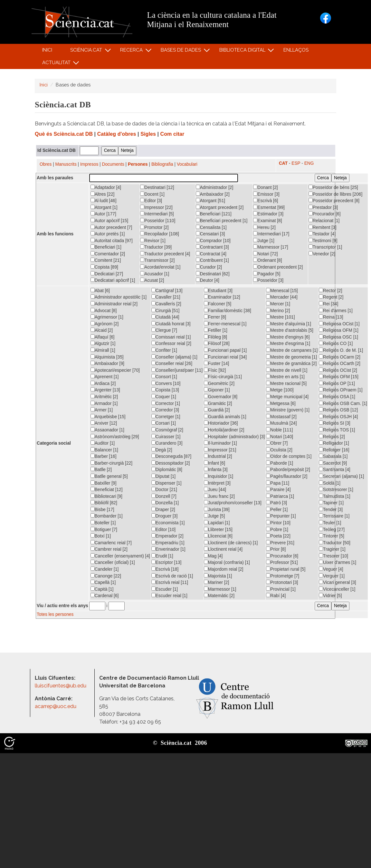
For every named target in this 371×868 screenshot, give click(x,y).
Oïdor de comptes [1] (289, 456)
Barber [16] (104, 456)
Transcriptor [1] (325, 247)
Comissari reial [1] (171, 337)
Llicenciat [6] (218, 536)
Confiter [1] (164, 350)
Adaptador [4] (106, 187)
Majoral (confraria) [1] (227, 562)
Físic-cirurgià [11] (223, 377)
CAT (283, 163)
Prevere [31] (280, 543)
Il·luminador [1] (220, 443)
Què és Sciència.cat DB (64, 134)
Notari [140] (280, 437)
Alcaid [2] (102, 330)
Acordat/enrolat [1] (160, 267)
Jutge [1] (264, 241)
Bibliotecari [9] (106, 496)
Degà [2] (162, 450)
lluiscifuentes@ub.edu (61, 686)
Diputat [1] (163, 476)
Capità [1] (102, 589)
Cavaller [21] (166, 297)
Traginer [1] (332, 549)
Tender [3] (331, 509)
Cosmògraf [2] (167, 430)
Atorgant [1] (104, 207)
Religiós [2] (332, 437)
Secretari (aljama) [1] (341, 476)
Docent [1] (152, 194)
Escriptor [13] (166, 562)
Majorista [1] (218, 576)
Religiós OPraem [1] (341, 390)
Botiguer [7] (104, 529)
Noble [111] (279, 430)
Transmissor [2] (157, 260)
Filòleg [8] (215, 337)
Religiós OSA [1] (337, 397)
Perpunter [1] (281, 516)
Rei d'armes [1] (336, 311)
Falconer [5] (218, 304)
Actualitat (57, 64)
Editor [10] (163, 529)
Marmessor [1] (220, 589)
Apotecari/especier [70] (115, 370)
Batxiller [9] (104, 483)
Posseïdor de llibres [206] (336, 194)
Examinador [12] (222, 297)
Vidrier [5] (330, 596)
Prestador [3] (323, 207)
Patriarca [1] (280, 496)
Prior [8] (276, 549)
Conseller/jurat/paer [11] (177, 370)
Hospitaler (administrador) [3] (234, 437)
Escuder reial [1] (169, 596)
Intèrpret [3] (217, 483)
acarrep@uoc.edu (56, 706)
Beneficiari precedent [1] (222, 221)
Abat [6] (100, 291)
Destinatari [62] (213, 274)
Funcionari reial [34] (225, 357)
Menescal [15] (282, 291)
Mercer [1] (278, 304)
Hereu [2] (264, 227)
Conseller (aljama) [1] (174, 357)
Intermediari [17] (271, 234)
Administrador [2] (215, 187)
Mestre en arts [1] (285, 377)
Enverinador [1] (168, 549)
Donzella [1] (165, 503)
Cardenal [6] (105, 596)
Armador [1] (104, 403)
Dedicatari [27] (107, 274)
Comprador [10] (213, 241)
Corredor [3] (165, 410)
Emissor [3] (266, 194)
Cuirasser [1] (166, 437)
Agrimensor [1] (107, 317)
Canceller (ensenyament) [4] (120, 556)
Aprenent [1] (105, 377)
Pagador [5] (267, 274)
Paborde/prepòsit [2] (288, 469)
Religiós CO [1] (336, 343)
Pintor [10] (278, 523)
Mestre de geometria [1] (291, 357)
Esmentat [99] (269, 207)
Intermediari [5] (157, 214)
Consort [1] (164, 377)
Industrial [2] (218, 456)
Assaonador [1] (107, 430)
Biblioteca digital (243, 51)
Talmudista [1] (335, 496)
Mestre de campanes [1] (292, 350)
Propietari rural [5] (286, 569)
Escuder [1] (165, 589)
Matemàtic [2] (219, 596)
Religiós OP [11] (337, 383)
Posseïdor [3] (268, 280)
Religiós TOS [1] (337, 430)
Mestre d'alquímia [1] (289, 324)
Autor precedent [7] (111, 227)
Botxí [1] (101, 536)
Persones (138, 164)
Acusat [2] (152, 280)
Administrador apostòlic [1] (119, 297)
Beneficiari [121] (214, 214)
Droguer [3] (165, 516)
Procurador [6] (325, 214)
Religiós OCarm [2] (340, 357)
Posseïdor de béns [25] (333, 187)
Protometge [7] (283, 576)
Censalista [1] (211, 227)
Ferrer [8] (215, 317)
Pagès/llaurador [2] (287, 476)
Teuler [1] (330, 523)
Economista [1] (168, 523)
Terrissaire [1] (334, 516)
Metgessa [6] (281, 403)
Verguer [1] (332, 576)
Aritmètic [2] (104, 397)
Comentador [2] (108, 254)
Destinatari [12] (157, 187)
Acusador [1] (155, 274)
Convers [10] (166, 383)
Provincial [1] (281, 589)
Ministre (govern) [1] (288, 410)
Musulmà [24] (281, 423)
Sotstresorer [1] (336, 489)
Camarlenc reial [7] (111, 543)
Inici (47, 50)
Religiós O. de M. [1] (341, 350)
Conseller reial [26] (172, 363)
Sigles (148, 134)
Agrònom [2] (105, 324)
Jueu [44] (215, 489)
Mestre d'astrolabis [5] (290, 330)
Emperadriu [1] (168, 543)
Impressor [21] (220, 450)
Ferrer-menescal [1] (225, 324)
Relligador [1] (334, 443)
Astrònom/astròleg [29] (115, 437)
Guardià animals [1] (225, 417)
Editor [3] (151, 201)
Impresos (89, 164)
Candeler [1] (105, 569)
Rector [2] (330, 291)
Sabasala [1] (333, 456)
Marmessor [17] (271, 247)
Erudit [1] (162, 556)
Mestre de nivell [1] (287, 370)
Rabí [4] (276, 596)
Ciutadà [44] (165, 317)
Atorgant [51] (210, 201)
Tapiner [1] (331, 503)
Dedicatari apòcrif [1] (113, 280)
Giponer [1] (217, 390)
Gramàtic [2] (218, 403)
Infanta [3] (216, 469)
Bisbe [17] (102, 509)
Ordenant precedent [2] (278, 267)
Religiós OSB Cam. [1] (343, 403)
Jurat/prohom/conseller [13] (233, 503)
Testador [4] (322, 234)
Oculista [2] (279, 450)
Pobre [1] (277, 529)
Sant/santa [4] (335, 469)
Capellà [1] (103, 582)
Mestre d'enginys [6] (288, 337)
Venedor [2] (322, 254)
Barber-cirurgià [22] (111, 463)
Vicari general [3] (338, 582)
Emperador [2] (167, 536)
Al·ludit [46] (104, 201)
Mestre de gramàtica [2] (291, 363)
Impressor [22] (156, 207)
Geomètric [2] (219, 383)
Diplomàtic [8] (167, 469)
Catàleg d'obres (117, 134)
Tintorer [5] (332, 536)
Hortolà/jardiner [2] (224, 430)
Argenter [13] (105, 390)
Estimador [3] (268, 214)
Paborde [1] (280, 463)
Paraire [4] (278, 489)
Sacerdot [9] (333, 463)
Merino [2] (278, 311)
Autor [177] (103, 214)
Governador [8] (221, 397)
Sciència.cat (87, 51)
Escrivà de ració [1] (172, 576)
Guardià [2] (217, 410)
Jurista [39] (217, 509)
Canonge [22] (106, 576)
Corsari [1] (164, 423)
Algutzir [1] (103, 343)
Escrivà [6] (266, 201)
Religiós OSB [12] (338, 410)
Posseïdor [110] (158, 221)
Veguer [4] (331, 569)
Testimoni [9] (323, 241)
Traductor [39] (156, 247)
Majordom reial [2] (224, 569)
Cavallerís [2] (166, 304)
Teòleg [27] (332, 529)
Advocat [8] (104, 311)
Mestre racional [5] (286, 383)
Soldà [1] (330, 483)
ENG (309, 163)
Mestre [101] (280, 317)
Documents (113, 164)
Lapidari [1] (217, 523)
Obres (46, 164)
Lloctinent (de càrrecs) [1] (231, 543)
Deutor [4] (208, 280)
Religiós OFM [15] (339, 377)
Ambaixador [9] (107, 363)
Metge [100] (280, 390)
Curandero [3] (167, 443)
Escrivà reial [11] (170, 582)
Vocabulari (187, 164)
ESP (296, 163)
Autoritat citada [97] (112, 241)
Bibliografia (162, 164)
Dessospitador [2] (171, 463)
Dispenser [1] (166, 483)
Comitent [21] (106, 260)
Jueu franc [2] (219, 496)
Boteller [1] (103, 523)
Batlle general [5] (109, 476)
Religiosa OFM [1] (339, 330)
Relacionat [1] (324, 221)
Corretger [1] (166, 417)
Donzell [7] (164, 496)
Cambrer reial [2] (109, 549)
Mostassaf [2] (281, 417)
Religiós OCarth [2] (340, 363)
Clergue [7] (164, 330)
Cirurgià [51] (166, 311)
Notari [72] (265, 254)
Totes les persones (55, 614)
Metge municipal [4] (287, 397)
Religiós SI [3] (335, 423)
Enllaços (296, 50)
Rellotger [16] (334, 450)
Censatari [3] (210, 234)
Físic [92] (215, 370)
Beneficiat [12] (107, 489)
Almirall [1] (103, 350)
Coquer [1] (164, 397)
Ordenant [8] (267, 260)
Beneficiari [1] (106, 247)
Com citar (172, 134)
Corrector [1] (166, 403)
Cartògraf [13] (167, 291)
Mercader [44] (282, 297)
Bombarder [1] (107, 516)
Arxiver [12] (104, 423)
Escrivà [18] (165, 569)
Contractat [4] (211, 254)
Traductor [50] (335, 543)
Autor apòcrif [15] (109, 221)
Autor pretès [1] (108, 234)
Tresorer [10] (333, 556)
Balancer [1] (104, 450)
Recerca (133, 51)
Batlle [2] (101, 469)
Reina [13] (331, 317)
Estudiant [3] (218, 291)
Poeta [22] (278, 536)
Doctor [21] (164, 489)
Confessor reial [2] (171, 343)
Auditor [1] (103, 443)
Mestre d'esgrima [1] (288, 343)
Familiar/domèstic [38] (228, 311)
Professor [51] (282, 562)
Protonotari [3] (282, 582)
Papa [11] (278, 483)
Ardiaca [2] (103, 383)
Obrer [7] (277, 443)
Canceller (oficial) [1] (113, 562)
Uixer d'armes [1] (338, 562)
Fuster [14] (217, 363)
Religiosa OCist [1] (339, 324)
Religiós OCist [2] (338, 370)
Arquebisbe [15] (108, 417)
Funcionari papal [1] (225, 350)
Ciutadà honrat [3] (171, 324)
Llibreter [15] (218, 529)
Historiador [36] (221, 423)
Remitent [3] (323, 227)
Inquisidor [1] (219, 476)
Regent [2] (331, 297)
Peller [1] (277, 509)
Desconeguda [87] (171, 456)
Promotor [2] (154, 227)
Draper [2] (163, 509)
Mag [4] (213, 556)
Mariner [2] (217, 582)
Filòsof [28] (217, 343)
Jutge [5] (214, 516)
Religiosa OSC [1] (338, 337)
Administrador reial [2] (114, 304)
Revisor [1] (153, 241)
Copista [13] (165, 390)
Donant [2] (265, 187)
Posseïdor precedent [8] (334, 201)
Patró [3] (276, 503)
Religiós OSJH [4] (338, 417)
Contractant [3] (212, 247)
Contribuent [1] (212, 260)
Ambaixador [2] (213, 194)
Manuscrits (66, 164)
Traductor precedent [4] (165, 254)
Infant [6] (214, 463)
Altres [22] (103, 194)
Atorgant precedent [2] (220, 207)
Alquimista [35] (107, 357)
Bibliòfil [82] (104, 503)
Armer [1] (102, 410)
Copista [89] (104, 267)
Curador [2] (209, 267)
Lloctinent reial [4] (223, 549)
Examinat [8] (267, 221)
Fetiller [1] (216, 330)
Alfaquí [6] (103, 337)
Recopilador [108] (159, 234)
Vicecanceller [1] (337, 589)
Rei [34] (328, 304)
